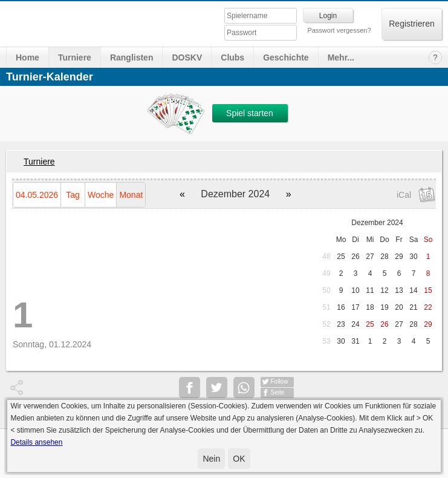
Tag (73, 195)
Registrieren (411, 24)
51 (326, 307)
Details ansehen (36, 442)
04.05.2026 (37, 195)
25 (341, 257)
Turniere (75, 57)
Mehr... (341, 57)
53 (326, 341)
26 (355, 257)
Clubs (232, 57)
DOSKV (187, 57)
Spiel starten (250, 113)
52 (326, 324)
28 (384, 257)
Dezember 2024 (377, 223)
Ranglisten (132, 57)
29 (399, 257)
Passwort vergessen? (339, 30)
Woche (101, 195)
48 (326, 257)
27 (370, 257)
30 (413, 257)
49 (326, 273)
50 (326, 290)
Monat (131, 195)
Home (28, 57)
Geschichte (286, 57)
